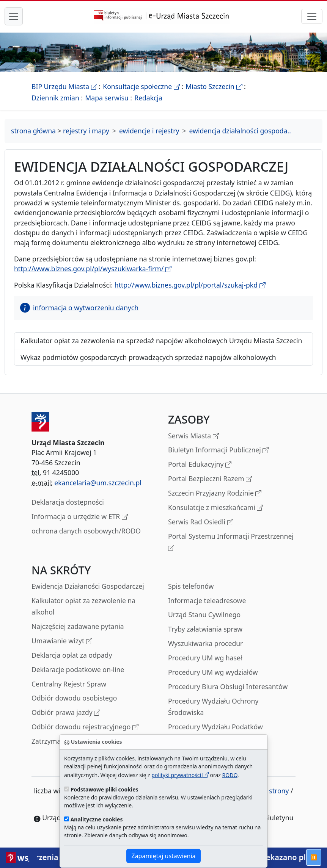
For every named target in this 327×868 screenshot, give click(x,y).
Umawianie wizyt (62, 641)
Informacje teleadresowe (207, 601)
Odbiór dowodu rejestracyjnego (85, 727)
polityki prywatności (180, 775)
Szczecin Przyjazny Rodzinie (215, 493)
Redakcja (148, 98)
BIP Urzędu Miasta (64, 86)
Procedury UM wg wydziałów (213, 672)
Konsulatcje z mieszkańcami (215, 508)
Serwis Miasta (193, 436)
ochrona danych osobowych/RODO (86, 531)
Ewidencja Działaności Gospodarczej (88, 586)
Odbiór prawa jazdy (66, 713)
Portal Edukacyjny (200, 465)
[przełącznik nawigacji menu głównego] (14, 16)
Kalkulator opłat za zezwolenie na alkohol (83, 606)
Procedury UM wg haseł (205, 658)
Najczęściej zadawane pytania (78, 626)
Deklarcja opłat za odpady (72, 655)
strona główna (33, 131)
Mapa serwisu (107, 98)
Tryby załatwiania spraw (205, 629)
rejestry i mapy (86, 131)
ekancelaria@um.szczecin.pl (98, 483)
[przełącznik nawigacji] (312, 16)
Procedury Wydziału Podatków (215, 727)
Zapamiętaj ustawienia (163, 856)
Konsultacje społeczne (141, 86)
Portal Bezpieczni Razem (210, 479)
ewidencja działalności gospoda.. (240, 131)
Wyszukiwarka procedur (205, 643)
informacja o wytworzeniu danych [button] (79, 308)
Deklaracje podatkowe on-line (78, 669)
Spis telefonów (191, 586)
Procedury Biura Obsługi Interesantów (228, 687)
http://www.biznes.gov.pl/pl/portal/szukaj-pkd (190, 285)
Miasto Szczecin (214, 86)
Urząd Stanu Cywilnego (204, 615)
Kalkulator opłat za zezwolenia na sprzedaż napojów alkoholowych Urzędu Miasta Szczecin (161, 341)
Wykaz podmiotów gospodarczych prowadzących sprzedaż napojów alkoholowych (148, 357)
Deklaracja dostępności (68, 502)
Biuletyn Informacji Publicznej (218, 450)
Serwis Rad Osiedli (201, 522)
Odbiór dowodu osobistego (74, 698)
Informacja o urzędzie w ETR (80, 517)
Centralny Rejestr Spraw (69, 684)
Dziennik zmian (55, 98)
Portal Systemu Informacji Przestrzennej (231, 542)
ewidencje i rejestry (149, 131)
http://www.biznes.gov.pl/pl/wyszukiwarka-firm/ (93, 269)
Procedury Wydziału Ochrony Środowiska (213, 707)
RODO (230, 775)
